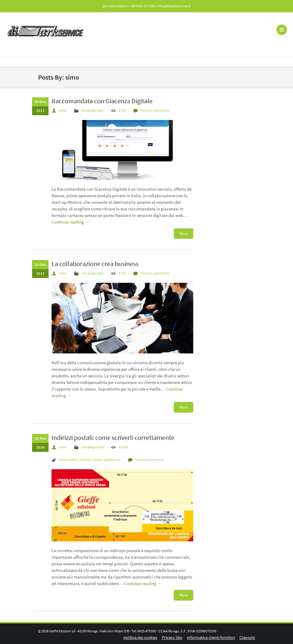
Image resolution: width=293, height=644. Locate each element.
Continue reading (70, 222)
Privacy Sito (172, 637)
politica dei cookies (140, 637)
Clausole (247, 637)
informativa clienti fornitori (211, 637)
